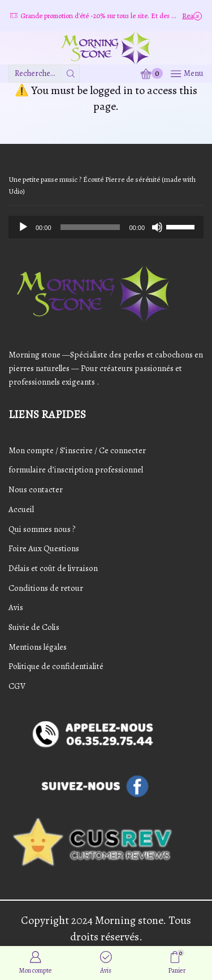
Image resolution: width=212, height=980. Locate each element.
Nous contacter (36, 489)
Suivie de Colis (34, 627)
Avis (16, 607)
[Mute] (157, 227)
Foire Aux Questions (44, 548)
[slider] (90, 227)
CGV (17, 686)
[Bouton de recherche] (71, 74)
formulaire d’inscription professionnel (76, 470)
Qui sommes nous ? (42, 529)
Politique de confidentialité (56, 666)
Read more (192, 16)
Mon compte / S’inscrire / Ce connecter (77, 450)
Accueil (21, 509)
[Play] (23, 227)
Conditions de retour (46, 588)
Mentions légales (38, 647)
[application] (106, 227)
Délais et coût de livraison (53, 568)
